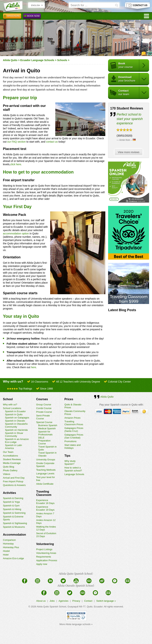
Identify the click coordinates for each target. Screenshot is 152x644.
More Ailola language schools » (76, 624)
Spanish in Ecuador (15, 411)
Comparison (9, 540)
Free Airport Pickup (13, 481)
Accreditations (10, 456)
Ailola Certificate (45, 484)
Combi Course (44, 408)
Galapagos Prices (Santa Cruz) (74, 430)
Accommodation (14, 535)
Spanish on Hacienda (16, 430)
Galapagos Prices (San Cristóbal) (74, 436)
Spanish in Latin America (14, 447)
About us (41, 601)
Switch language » (106, 601)
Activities (9, 493)
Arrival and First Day (14, 478)
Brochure (12, 17)
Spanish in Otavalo (15, 421)
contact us (52, 142)
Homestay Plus (11, 547)
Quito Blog (9, 467)
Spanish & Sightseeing (15, 523)
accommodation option (16, 233)
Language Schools (74, 474)
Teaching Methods (46, 470)
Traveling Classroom (44, 493)
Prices (69, 399)
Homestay (8, 544)
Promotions (70, 441)
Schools (62, 60)
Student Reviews (12, 459)
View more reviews (129, 152)
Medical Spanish (47, 428)
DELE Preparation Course (44, 441)
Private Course (44, 412)
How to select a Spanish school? (73, 469)
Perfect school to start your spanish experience (130, 119)
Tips (67, 456)
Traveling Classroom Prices (74, 423)
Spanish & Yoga (11, 502)
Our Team (8, 452)
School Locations (12, 408)
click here (16, 164)
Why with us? (10, 405)
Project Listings (44, 549)
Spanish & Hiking (12, 509)
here (33, 367)
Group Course (44, 405)
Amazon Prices (72, 418)
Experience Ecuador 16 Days (45, 502)
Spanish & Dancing (13, 498)
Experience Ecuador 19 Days (45, 508)
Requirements (44, 557)
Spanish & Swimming (14, 513)
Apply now (42, 564)
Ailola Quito (10, 60)
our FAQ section (16, 142)
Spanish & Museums (14, 527)
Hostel (6, 551)
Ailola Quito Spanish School (51, 607)
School (8, 399)
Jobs (52, 601)
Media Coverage (12, 463)
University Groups (46, 460)
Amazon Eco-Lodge (13, 558)
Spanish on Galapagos (17, 418)
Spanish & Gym (11, 506)
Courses (42, 399)
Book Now (32, 17)
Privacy (76, 601)
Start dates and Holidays (72, 446)
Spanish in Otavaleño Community (16, 425)
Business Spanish (48, 425)
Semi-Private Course (43, 417)
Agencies (64, 601)
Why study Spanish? (70, 462)
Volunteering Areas (46, 553)
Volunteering (45, 544)
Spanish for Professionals (45, 433)
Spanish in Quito (14, 414)
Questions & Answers (14, 485)
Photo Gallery (10, 470)
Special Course (44, 422)
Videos (7, 474)
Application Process (47, 560)
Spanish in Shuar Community (14, 435)
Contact (88, 601)
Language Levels (45, 474)
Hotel (6, 555)
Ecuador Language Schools (37, 60)
